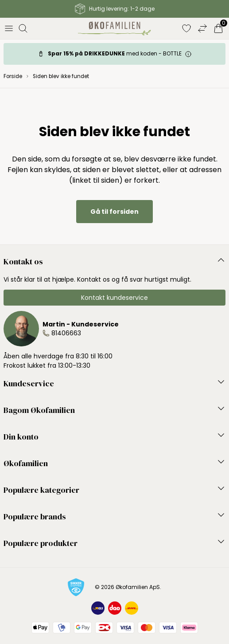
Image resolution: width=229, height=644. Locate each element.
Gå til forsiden (114, 212)
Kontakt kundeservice (114, 298)
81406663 (66, 333)
